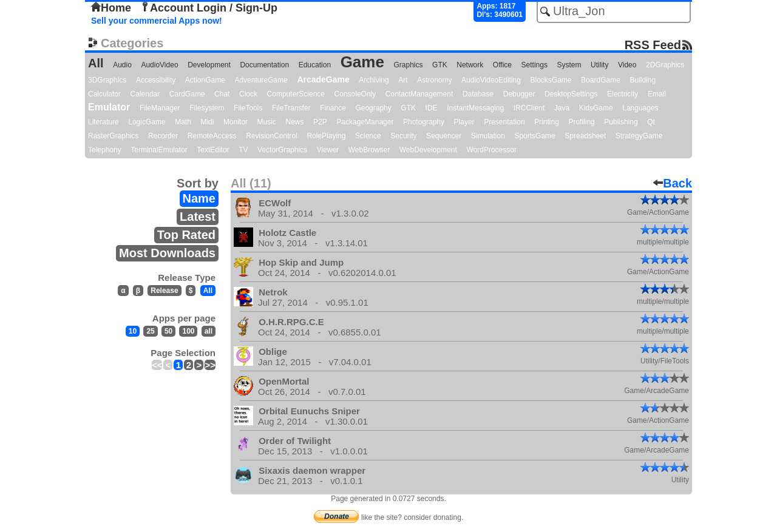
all (209, 331)
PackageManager (365, 122)
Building (643, 80)
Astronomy (434, 80)
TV (243, 150)
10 (133, 331)
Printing (547, 122)
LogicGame (147, 122)
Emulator (109, 107)
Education (315, 65)
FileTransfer (291, 108)
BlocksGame (551, 80)
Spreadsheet (585, 136)
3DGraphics (107, 80)
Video (627, 65)
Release (164, 291)
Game (362, 62)
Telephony (105, 150)
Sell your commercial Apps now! (157, 21)
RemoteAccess (212, 136)
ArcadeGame (323, 79)
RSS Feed (653, 45)
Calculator (104, 94)
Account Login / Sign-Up (209, 8)
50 (168, 331)
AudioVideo (159, 65)
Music (267, 122)
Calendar (145, 94)
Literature (103, 122)
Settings (534, 65)
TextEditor (213, 150)
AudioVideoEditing (491, 80)
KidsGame (596, 108)
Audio (122, 65)
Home (111, 8)
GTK (440, 65)
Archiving (374, 80)
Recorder (163, 136)
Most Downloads (167, 253)
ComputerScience (296, 94)
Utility (599, 65)
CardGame (187, 94)
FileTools (248, 108)
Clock (248, 94)
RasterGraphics (113, 136)
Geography (373, 108)
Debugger (519, 94)
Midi (207, 122)
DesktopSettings (571, 94)
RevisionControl (272, 136)
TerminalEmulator (159, 150)
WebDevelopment (428, 150)
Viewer (328, 150)
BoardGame (601, 80)
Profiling (581, 122)
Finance (333, 108)
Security (403, 136)
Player (464, 122)
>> (210, 365)
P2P (320, 122)
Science (368, 136)
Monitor (236, 122)
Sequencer (444, 136)
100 (188, 331)
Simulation (488, 136)
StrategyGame (639, 136)
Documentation (264, 65)
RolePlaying (326, 136)
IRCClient (529, 108)
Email (657, 94)
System (569, 65)
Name (199, 198)
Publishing (621, 122)
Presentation (504, 122)
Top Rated (186, 235)
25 (150, 331)
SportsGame (534, 136)
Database (478, 94)
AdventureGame (261, 80)
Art (403, 80)
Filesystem (207, 108)
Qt (651, 122)
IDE (432, 108)
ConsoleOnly (355, 94)
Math (183, 122)
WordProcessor (491, 150)
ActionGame (205, 80)
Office (502, 65)
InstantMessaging (475, 108)
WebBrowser (369, 150)
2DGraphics (665, 65)
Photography (424, 122)
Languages (640, 108)
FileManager (160, 108)
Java (562, 108)
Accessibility (156, 80)
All (96, 63)
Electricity (623, 94)
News (295, 122)
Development (209, 65)
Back (673, 183)
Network (470, 65)
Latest (198, 217)
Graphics (408, 65)
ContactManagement (419, 94)
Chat (222, 94)
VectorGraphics (282, 150)
